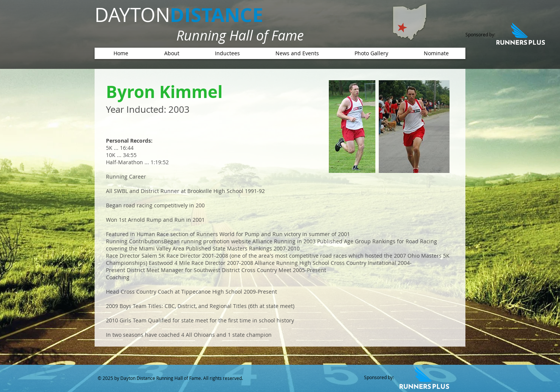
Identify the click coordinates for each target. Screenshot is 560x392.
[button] (227, 53)
